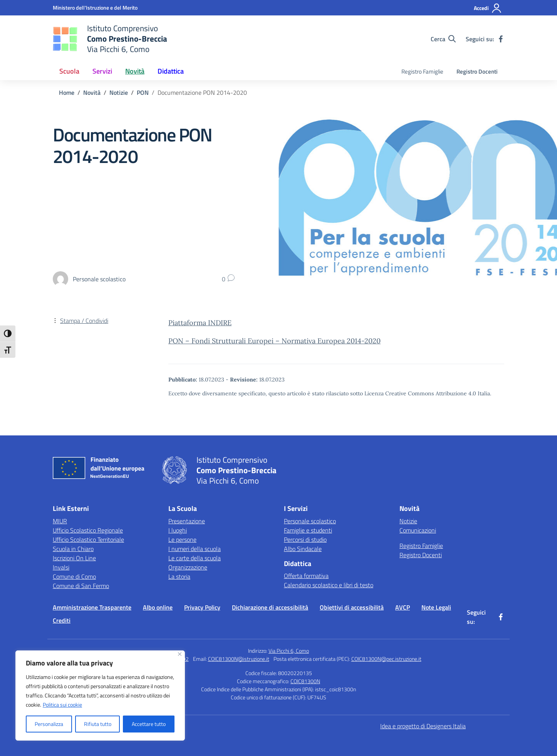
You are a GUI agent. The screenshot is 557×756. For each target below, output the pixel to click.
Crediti (62, 620)
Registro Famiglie (422, 71)
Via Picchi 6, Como (289, 651)
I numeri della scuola (195, 549)
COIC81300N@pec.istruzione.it (386, 659)
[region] (100, 696)
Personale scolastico (310, 521)
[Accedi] (488, 8)
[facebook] (501, 39)
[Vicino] (180, 654)
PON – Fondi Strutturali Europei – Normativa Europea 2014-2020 (274, 341)
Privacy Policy (202, 607)
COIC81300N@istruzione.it (239, 659)
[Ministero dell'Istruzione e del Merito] (95, 8)
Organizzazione (188, 567)
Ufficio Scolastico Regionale (88, 530)
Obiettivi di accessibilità (352, 607)
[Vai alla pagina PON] (143, 92)
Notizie (408, 521)
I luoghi (178, 530)
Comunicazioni (418, 530)
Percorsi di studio (305, 539)
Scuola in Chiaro (73, 549)
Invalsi (61, 567)
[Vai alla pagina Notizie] (119, 92)
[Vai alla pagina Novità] (92, 92)
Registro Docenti (477, 71)
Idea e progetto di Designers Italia (423, 726)
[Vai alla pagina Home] (67, 92)
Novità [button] (135, 71)
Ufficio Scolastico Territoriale (88, 539)
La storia (179, 576)
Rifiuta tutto (98, 724)
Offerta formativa (306, 576)
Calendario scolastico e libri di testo (329, 585)
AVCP (403, 607)
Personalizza (49, 724)
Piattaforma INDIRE (200, 323)
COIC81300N (305, 681)
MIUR (60, 521)
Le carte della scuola (195, 558)
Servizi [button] (102, 71)
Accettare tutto (149, 724)
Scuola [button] (69, 71)
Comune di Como (74, 576)
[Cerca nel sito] (443, 39)
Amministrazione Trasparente (92, 607)
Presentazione (187, 521)
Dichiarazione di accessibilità (270, 607)
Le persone (182, 539)
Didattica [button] (171, 71)
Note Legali (436, 607)
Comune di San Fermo (81, 586)
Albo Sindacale (303, 549)
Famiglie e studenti (308, 530)
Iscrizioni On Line (74, 558)
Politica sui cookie (62, 705)
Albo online (158, 607)
